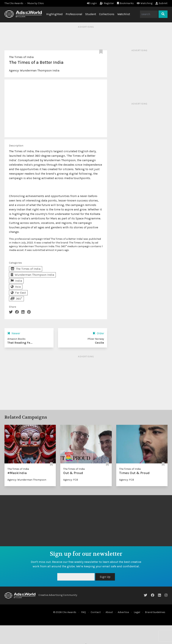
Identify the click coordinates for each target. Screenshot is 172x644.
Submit (161, 3)
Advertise (123, 612)
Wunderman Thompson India (40, 70)
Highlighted (54, 14)
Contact (96, 612)
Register (107, 3)
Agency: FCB (71, 480)
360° (16, 299)
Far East (18, 293)
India (16, 281)
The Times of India (21, 57)
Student (91, 14)
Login (92, 3)
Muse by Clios (36, 3)
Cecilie (100, 343)
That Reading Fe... (20, 343)
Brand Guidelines (155, 612)
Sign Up (105, 577)
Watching (145, 3)
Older (98, 333)
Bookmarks (125, 3)
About (109, 612)
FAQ (83, 612)
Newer (14, 333)
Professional (74, 14)
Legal (137, 612)
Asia (16, 287)
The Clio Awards (14, 3)
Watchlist (124, 14)
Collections (107, 14)
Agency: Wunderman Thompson (27, 480)
